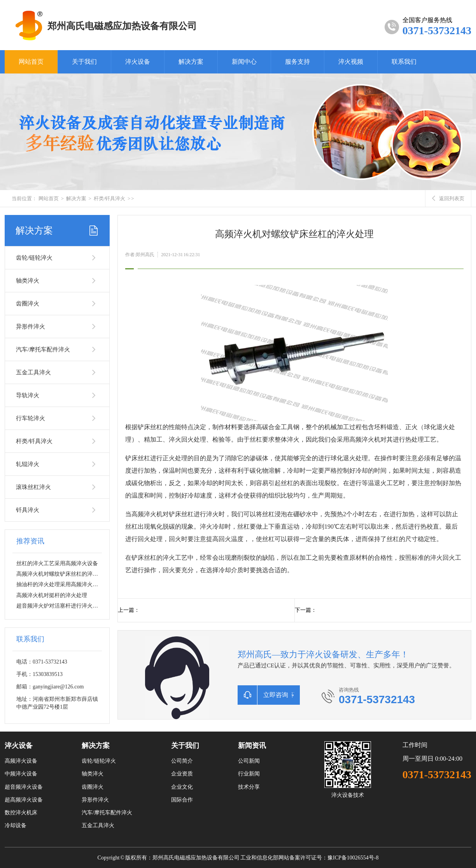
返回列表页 (448, 198)
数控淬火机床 (21, 813)
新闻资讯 (252, 746)
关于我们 (84, 62)
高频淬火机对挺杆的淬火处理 (52, 595)
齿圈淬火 (28, 304)
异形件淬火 (31, 327)
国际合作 (182, 800)
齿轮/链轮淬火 (34, 258)
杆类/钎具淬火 (110, 198)
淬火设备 (138, 62)
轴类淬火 (28, 281)
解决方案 (191, 62)
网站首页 (31, 62)
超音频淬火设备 (24, 787)
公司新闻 (249, 761)
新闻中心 (244, 62)
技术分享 (249, 787)
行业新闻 (249, 774)
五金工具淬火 (33, 372)
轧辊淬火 (28, 464)
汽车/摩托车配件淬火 (43, 349)
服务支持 (297, 62)
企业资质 (182, 774)
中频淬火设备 (21, 774)
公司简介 (182, 761)
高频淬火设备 (21, 761)
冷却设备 (16, 825)
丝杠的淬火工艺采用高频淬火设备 (57, 563)
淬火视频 (351, 62)
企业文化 (182, 787)
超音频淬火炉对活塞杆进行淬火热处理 (63, 606)
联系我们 (404, 62)
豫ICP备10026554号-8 (353, 858)
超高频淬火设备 (24, 800)
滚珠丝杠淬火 (33, 487)
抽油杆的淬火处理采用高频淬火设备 (60, 584)
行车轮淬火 (31, 418)
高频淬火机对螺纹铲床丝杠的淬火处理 (63, 574)
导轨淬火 (28, 395)
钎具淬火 (28, 510)
